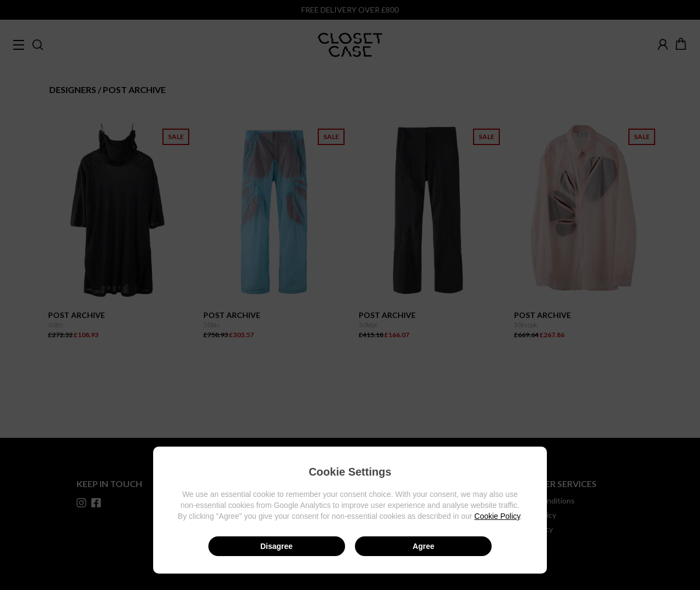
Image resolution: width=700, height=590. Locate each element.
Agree (424, 546)
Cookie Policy (497, 516)
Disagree (276, 546)
